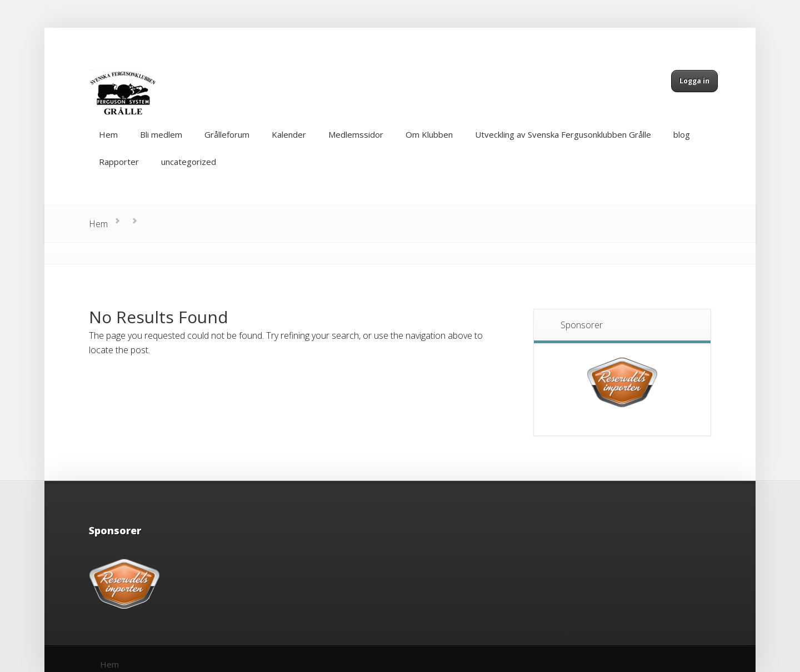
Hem (98, 224)
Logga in (694, 81)
